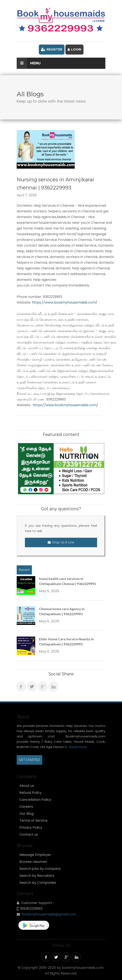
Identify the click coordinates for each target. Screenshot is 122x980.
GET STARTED (29, 760)
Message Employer (35, 855)
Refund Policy (30, 793)
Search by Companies (38, 883)
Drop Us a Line (61, 542)
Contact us (29, 835)
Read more (78, 747)
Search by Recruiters (37, 876)
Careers (26, 807)
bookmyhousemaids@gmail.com (49, 914)
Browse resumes (33, 862)
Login (74, 49)
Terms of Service (33, 821)
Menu (29, 63)
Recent (24, 570)
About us (27, 786)
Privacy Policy (31, 828)
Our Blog (26, 814)
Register (52, 49)
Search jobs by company (40, 869)
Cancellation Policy (35, 800)
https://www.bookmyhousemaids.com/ (64, 302)
